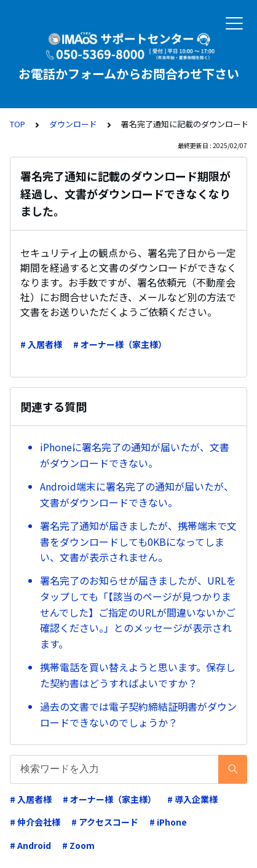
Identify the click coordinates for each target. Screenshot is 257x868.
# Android (30, 845)
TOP (18, 124)
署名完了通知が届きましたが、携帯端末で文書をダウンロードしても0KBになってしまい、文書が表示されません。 (138, 541)
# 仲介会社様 (35, 822)
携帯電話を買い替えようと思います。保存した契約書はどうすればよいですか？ (138, 675)
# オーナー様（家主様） (120, 344)
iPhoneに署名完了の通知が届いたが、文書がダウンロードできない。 (135, 455)
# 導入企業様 (192, 799)
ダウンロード (73, 124)
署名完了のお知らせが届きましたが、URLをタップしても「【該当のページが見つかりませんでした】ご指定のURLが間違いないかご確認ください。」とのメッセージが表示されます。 (138, 612)
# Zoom (78, 845)
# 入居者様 (41, 344)
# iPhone (168, 822)
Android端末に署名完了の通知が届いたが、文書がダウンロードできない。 (137, 494)
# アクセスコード (105, 822)
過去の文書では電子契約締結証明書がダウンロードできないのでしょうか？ (138, 714)
